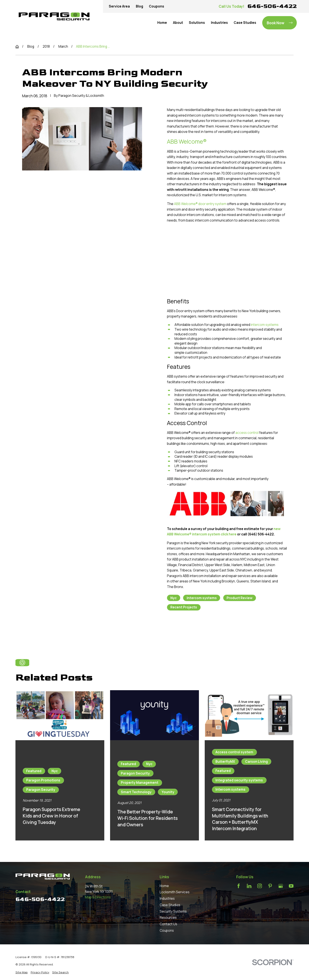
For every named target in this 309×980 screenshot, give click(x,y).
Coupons (157, 6)
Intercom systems (202, 598)
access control (247, 433)
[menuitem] (22, 972)
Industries (167, 899)
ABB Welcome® (187, 141)
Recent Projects (184, 607)
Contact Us (168, 924)
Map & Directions (98, 897)
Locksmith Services (175, 892)
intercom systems (265, 325)
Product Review (239, 598)
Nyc (173, 598)
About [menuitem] (178, 23)
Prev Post (185, 630)
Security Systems (173, 911)
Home (164, 886)
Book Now (280, 23)
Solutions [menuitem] (197, 23)
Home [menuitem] (162, 23)
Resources (168, 918)
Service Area (119, 6)
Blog (139, 6)
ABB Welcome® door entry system (200, 204)
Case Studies (170, 905)
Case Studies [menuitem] (245, 23)
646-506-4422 (272, 6)
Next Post (223, 630)
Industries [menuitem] (219, 23)
